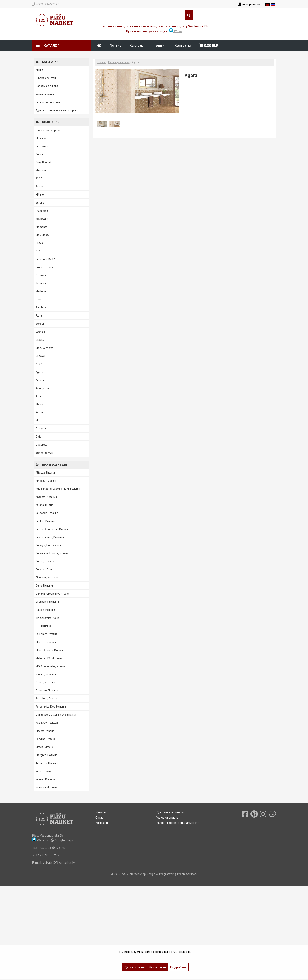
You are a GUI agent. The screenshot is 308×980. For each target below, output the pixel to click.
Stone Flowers (45, 453)
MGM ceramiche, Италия (50, 666)
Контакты (183, 45)
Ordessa (41, 275)
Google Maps (62, 840)
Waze (176, 31)
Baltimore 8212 (45, 259)
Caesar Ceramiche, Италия (52, 529)
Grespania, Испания (48, 602)
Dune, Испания (45, 585)
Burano (40, 203)
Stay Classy (43, 235)
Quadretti (41, 445)
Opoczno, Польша (47, 690)
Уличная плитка (45, 94)
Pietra (39, 154)
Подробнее (178, 967)
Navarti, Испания (46, 674)
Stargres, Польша (46, 755)
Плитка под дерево (48, 130)
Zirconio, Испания (46, 787)
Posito (39, 186)
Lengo (39, 299)
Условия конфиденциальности (178, 823)
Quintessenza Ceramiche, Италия (56, 715)
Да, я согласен (134, 967)
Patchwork (42, 146)
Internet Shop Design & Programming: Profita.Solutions (163, 874)
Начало (101, 62)
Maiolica (41, 170)
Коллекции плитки (119, 62)
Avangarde (42, 388)
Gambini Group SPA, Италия (53, 594)
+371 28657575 (46, 4)
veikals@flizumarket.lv (59, 862)
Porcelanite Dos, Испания (51, 707)
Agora (39, 372)
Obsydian (41, 428)
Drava (39, 243)
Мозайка (41, 138)
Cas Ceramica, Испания (50, 537)
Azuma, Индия (44, 505)
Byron (39, 412)
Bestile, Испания (46, 521)
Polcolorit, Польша (47, 698)
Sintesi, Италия (45, 747)
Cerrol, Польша (45, 561)
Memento (41, 227)
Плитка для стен (46, 78)
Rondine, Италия (46, 739)
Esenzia (40, 332)
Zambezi (41, 307)
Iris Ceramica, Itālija (47, 618)
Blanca (40, 404)
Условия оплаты (168, 817)
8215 (39, 251)
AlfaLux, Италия (45, 473)
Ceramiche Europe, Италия (52, 553)
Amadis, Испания (46, 481)
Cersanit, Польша (46, 569)
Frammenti (42, 211)
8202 (39, 364)
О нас (99, 817)
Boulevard (42, 219)
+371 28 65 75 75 (52, 848)
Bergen (40, 324)
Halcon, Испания (46, 610)
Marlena (41, 291)
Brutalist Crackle (46, 267)
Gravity (40, 340)
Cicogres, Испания (47, 577)
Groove (40, 356)
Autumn (40, 380)
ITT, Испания (44, 626)
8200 (39, 178)
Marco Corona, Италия (49, 650)
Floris (39, 315)
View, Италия (43, 771)
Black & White (44, 348)
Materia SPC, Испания (49, 658)
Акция (161, 45)
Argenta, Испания (46, 497)
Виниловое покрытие (49, 102)
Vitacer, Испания (46, 779)
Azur (38, 396)
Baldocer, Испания (47, 513)
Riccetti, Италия (45, 731)
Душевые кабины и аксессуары (56, 110)
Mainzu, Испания (46, 642)
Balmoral (41, 283)
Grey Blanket (43, 162)
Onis (38, 437)
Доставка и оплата (170, 812)
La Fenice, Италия (46, 634)
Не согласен (157, 967)
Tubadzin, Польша (47, 763)
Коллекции (139, 45)
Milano (40, 194)
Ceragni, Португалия (48, 545)
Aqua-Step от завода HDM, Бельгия (58, 489)
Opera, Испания (45, 682)
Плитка (115, 45)
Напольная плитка (47, 86)
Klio (38, 420)
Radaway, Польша (47, 723)
